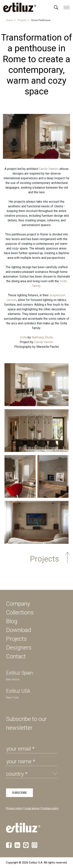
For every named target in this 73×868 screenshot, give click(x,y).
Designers (19, 647)
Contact (16, 656)
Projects (16, 639)
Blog (12, 621)
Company (18, 604)
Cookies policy (50, 808)
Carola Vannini (48, 169)
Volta (23, 337)
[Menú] (56, 7)
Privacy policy (14, 808)
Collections (20, 612)
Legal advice (32, 808)
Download (19, 630)
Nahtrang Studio (43, 337)
